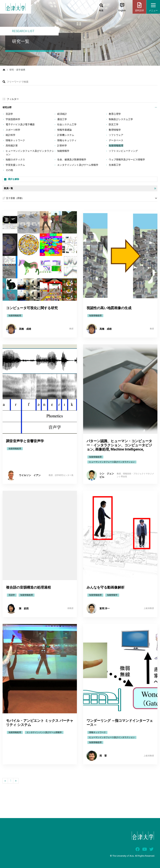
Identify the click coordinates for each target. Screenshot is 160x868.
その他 (9, 170)
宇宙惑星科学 (13, 119)
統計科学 (11, 135)
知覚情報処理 (116, 146)
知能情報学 (63, 151)
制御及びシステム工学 (121, 119)
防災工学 (114, 124)
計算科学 (62, 146)
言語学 (9, 114)
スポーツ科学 (13, 130)
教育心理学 (115, 114)
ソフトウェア (116, 135)
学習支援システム (15, 165)
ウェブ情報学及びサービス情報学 (127, 159)
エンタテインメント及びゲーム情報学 (78, 165)
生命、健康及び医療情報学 (72, 159)
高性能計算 (12, 146)
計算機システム (66, 135)
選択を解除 (14, 179)
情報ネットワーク (15, 140)
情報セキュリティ (67, 140)
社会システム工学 (67, 124)
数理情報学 (115, 130)
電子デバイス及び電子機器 (20, 124)
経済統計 (62, 114)
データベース (116, 140)
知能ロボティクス (15, 159)
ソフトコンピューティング (123, 151)
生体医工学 (115, 165)
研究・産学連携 (17, 70)
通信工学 (62, 119)
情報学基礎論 (64, 130)
